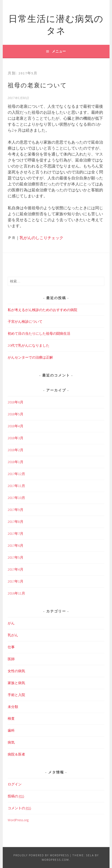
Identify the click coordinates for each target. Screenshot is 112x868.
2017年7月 (16, 534)
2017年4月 (16, 569)
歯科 (11, 730)
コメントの (19, 808)
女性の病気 (16, 671)
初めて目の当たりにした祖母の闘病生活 (39, 333)
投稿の (16, 796)
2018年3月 (16, 438)
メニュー (59, 51)
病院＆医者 (16, 754)
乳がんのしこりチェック (41, 238)
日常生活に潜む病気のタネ (56, 24)
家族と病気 (16, 683)
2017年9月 (16, 510)
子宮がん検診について (25, 322)
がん (11, 623)
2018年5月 (16, 414)
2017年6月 (16, 545)
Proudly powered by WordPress (41, 855)
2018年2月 (16, 450)
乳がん (13, 635)
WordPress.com (55, 860)
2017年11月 (16, 486)
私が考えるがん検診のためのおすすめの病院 (42, 310)
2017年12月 (16, 474)
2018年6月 (16, 402)
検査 (11, 718)
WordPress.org (18, 820)
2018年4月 (16, 426)
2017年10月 (16, 498)
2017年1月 (16, 581)
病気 (11, 742)
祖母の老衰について (37, 85)
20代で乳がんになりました (29, 345)
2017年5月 (16, 557)
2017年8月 (16, 522)
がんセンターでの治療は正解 (30, 357)
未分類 (13, 707)
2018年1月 (16, 462)
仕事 (11, 647)
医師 (11, 659)
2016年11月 (16, 593)
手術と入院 (16, 695)
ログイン (15, 784)
